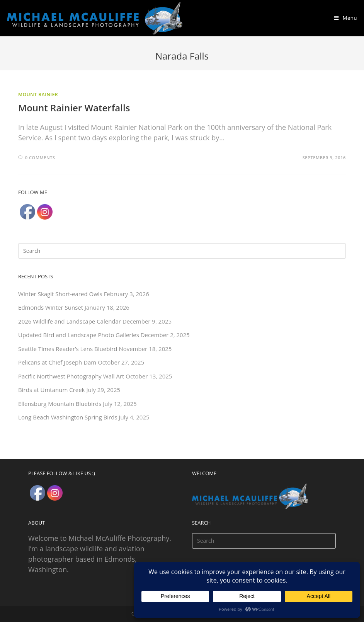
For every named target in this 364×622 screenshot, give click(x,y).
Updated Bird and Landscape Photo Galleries (79, 335)
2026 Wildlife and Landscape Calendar (70, 321)
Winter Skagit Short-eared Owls (60, 294)
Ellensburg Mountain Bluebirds (60, 404)
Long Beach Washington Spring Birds (68, 417)
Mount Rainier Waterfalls (74, 108)
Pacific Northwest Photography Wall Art (71, 376)
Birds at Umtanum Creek (51, 390)
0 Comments (40, 158)
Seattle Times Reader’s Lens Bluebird (68, 349)
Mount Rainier (38, 95)
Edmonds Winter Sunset (51, 307)
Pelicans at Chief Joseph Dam (57, 362)
